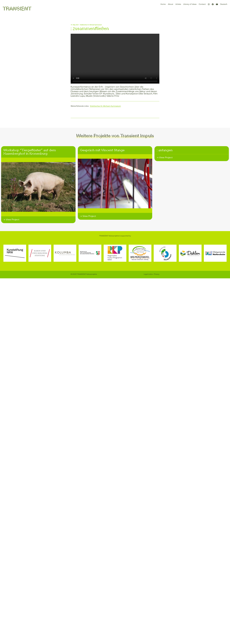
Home (163, 4)
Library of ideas (190, 4)
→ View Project (11, 220)
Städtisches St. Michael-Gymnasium (105, 106)
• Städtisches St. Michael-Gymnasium (90, 25)
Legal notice (148, 274)
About (171, 4)
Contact (202, 4)
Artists (178, 4)
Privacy (157, 274)
